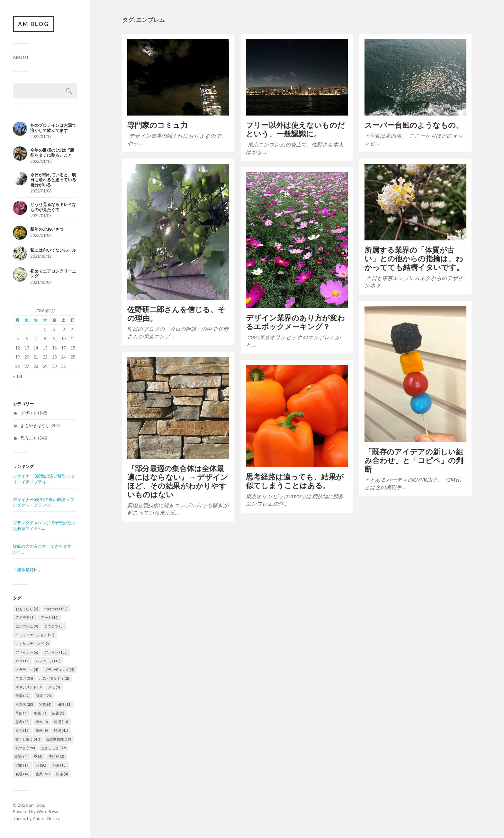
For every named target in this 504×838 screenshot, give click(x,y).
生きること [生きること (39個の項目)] (54, 748)
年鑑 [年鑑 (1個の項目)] (40, 713)
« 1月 (18, 377)
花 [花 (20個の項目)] (41, 765)
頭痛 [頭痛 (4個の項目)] (62, 774)
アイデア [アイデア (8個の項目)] (25, 617)
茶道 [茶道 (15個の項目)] (59, 765)
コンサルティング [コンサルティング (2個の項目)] (32, 643)
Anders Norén (46, 818)
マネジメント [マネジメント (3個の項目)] (29, 687)
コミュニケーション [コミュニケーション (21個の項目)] (35, 635)
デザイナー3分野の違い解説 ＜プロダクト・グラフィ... (44, 502)
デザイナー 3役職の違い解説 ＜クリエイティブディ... (44, 479)
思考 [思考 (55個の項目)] (22, 722)
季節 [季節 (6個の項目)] (22, 713)
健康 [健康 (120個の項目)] (44, 696)
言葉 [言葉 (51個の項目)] (43, 774)
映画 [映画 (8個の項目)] (42, 730)
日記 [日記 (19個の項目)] (22, 730)
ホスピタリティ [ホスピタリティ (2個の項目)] (54, 678)
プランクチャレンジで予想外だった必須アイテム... (44, 526)
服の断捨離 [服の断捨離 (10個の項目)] (59, 739)
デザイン (29, 413)
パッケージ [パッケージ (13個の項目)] (48, 661)
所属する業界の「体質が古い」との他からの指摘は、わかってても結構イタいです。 (414, 259)
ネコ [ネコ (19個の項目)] (22, 661)
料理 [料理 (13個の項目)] (61, 722)
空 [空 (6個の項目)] (38, 756)
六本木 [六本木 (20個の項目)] (24, 704)
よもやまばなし (35, 425)
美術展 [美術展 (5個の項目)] (56, 756)
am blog (34, 24)
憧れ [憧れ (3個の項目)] (42, 722)
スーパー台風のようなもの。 (414, 125)
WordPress (47, 812)
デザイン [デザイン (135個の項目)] (56, 652)
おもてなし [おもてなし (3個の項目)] (27, 609)
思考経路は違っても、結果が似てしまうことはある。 (295, 481)
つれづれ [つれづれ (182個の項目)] (56, 609)
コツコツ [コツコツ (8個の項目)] (54, 626)
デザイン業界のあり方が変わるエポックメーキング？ (295, 322)
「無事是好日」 (27, 570)
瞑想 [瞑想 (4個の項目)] (22, 756)
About (21, 58)
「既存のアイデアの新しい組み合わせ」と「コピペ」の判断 (414, 460)
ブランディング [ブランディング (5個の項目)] (59, 670)
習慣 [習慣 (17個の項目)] (22, 765)
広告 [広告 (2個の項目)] (58, 713)
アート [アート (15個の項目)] (50, 617)
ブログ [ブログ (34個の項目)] (24, 678)
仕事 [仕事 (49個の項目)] (22, 696)
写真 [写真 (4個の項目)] (45, 704)
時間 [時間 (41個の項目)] (61, 730)
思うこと (29, 438)
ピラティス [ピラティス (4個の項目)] (27, 670)
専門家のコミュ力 (157, 125)
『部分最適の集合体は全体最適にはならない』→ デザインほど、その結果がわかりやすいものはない (178, 481)
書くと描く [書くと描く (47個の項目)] (28, 739)
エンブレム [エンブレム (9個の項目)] (27, 626)
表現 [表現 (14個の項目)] (22, 774)
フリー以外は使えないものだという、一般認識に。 (295, 129)
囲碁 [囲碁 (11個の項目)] (65, 704)
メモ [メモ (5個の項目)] (54, 687)
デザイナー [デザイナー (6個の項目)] (27, 652)
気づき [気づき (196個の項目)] (25, 748)
